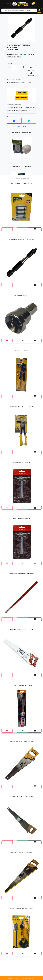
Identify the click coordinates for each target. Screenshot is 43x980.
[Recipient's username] (19, 10)
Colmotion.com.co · (28, 978)
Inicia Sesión (22, 98)
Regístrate (22, 93)
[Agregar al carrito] (35, 229)
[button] (8, 4)
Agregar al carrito (31, 72)
